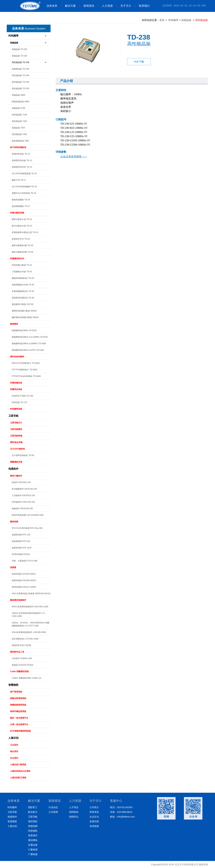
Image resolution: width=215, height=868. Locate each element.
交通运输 (33, 845)
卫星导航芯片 (16, 423)
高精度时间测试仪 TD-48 (23, 298)
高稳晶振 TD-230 (19, 49)
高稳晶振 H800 (18, 95)
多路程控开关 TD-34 (21, 239)
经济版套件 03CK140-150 (23, 502)
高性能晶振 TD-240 (20, 75)
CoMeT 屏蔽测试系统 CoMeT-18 (26, 678)
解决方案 (68, 6)
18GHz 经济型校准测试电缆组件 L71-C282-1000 (29, 615)
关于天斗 (124, 6)
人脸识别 (13, 738)
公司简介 (94, 807)
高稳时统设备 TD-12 (21, 154)
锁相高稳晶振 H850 (20, 102)
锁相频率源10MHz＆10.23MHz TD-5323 (30, 337)
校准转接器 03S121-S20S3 (24, 587)
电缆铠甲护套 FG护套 (21, 645)
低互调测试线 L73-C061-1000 (25, 639)
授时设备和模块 (17, 357)
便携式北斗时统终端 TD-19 (24, 193)
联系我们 (142, 6)
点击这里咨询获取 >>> (74, 157)
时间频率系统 (16, 409)
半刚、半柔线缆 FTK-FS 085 (25, 561)
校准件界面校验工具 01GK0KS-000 (28, 515)
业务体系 (52, 6)
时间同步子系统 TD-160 (22, 396)
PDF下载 (139, 62)
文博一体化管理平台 (19, 724)
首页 (162, 20)
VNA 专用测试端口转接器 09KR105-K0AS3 (31, 594)
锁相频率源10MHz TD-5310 (24, 330)
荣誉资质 (94, 812)
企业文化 (94, 817)
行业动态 (53, 807)
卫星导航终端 (16, 436)
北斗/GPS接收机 (18, 449)
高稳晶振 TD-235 (19, 56)
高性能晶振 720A (19, 121)
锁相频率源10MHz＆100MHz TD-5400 (29, 344)
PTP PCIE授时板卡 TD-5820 (25, 370)
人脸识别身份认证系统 (20, 771)
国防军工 (33, 807)
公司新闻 (53, 812)
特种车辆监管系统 (18, 711)
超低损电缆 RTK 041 (21, 541)
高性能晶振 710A (19, 115)
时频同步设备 (16, 389)
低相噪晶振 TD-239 (20, 69)
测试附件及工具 (17, 652)
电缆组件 (13, 469)
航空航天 (33, 812)
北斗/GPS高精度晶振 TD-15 (24, 174)
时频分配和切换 (17, 213)
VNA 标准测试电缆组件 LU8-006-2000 (29, 632)
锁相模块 (14, 324)
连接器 (13, 567)
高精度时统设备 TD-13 (22, 160)
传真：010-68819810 (121, 812)
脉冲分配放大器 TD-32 (22, 226)
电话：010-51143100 (121, 807)
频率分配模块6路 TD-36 (22, 252)
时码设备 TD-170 (19, 402)
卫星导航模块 (16, 429)
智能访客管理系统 (18, 698)
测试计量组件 (16, 476)
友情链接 (94, 826)
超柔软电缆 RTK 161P (22, 548)
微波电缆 (14, 522)
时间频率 (13, 36)
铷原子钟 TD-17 (19, 180)
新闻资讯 (87, 6)
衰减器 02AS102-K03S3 (23, 665)
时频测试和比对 (17, 259)
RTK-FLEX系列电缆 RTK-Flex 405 (27, 528)
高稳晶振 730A (18, 128)
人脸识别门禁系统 (18, 765)
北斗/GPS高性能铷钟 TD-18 (24, 187)
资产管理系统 (16, 692)
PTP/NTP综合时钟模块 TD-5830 (26, 376)
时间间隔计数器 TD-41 (22, 265)
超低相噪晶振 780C (20, 141)
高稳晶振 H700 (18, 108)
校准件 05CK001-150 (21, 482)
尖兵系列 (14, 758)
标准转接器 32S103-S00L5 (24, 574)
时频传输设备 (16, 383)
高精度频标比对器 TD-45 (23, 285)
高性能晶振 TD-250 (20, 89)
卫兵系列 (14, 745)
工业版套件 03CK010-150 (23, 495)
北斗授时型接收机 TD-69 (23, 455)
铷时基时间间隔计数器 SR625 (25, 317)
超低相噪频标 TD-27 (21, 206)
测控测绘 (33, 821)
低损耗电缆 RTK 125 (21, 535)
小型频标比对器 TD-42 (22, 272)
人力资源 (105, 6)
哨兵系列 (14, 751)
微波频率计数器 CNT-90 (23, 304)
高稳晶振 (14, 43)
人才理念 (74, 807)
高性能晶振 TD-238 (20, 62)
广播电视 (33, 854)
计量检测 (33, 850)
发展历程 (94, 821)
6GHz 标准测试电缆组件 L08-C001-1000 (30, 607)
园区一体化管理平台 (19, 718)
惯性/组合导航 (16, 442)
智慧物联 (13, 685)
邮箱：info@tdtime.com (122, 817)
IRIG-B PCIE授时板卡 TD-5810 (26, 363)
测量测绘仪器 (16, 462)
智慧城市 (33, 835)
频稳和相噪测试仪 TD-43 (23, 278)
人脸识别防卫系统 (18, 778)
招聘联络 (74, 812)
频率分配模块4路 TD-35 (22, 245)
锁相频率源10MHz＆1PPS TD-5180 (28, 350)
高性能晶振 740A (19, 134)
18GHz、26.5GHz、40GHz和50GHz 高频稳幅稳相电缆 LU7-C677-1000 (30, 624)
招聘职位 (74, 817)
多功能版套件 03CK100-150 (24, 489)
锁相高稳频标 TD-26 (21, 200)
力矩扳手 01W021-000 (22, 658)
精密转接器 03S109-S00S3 (24, 580)
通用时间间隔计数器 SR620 (24, 311)
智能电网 (33, 826)
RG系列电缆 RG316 (21, 554)
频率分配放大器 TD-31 (22, 219)
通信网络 (33, 840)
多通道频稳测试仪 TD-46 (23, 291)
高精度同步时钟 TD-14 (22, 167)
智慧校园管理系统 (18, 705)
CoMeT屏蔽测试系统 (19, 671)
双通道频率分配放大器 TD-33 (25, 232)
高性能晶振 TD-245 (20, 82)
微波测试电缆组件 (18, 600)
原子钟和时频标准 (18, 147)
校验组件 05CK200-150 (22, 509)
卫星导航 (13, 416)
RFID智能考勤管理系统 (20, 731)
